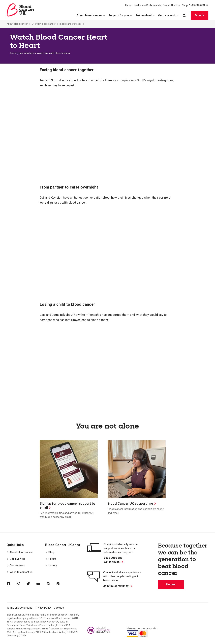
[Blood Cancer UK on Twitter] (31, 584)
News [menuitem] (166, 5)
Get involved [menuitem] (145, 15)
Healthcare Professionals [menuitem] (148, 5)
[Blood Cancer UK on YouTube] (41, 584)
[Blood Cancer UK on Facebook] (12, 584)
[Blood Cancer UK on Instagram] (22, 584)
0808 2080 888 (200, 5)
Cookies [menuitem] (59, 608)
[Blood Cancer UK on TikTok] (61, 584)
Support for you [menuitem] (120, 15)
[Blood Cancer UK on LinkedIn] (51, 584)
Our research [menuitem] (168, 15)
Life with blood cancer (44, 24)
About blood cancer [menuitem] (91, 15)
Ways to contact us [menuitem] (20, 572)
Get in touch (113, 562)
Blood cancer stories (71, 24)
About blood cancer (17, 24)
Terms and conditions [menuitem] (19, 608)
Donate (200, 15)
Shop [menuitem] (185, 5)
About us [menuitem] (175, 5)
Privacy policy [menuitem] (43, 608)
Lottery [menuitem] (51, 565)
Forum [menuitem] (129, 5)
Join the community (118, 586)
